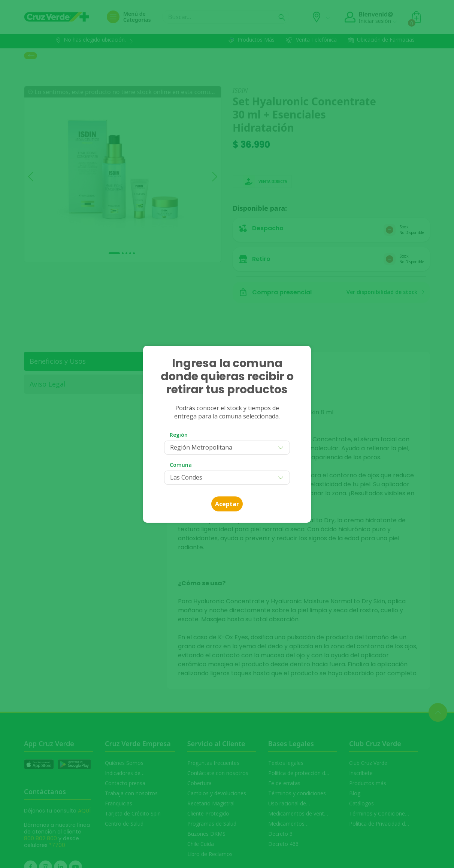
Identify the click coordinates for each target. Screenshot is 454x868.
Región (179, 435)
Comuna (181, 465)
